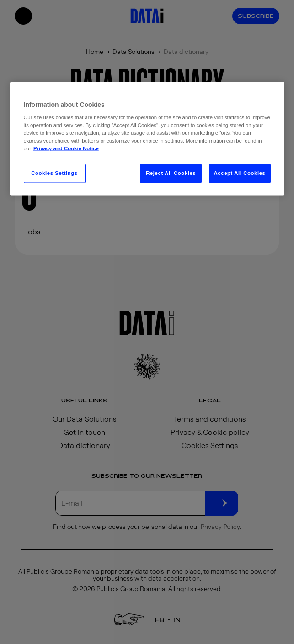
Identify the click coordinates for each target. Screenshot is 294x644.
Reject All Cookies (171, 173)
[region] (147, 139)
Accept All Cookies (240, 173)
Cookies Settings (54, 173)
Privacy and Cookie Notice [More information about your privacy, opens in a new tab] (66, 148)
